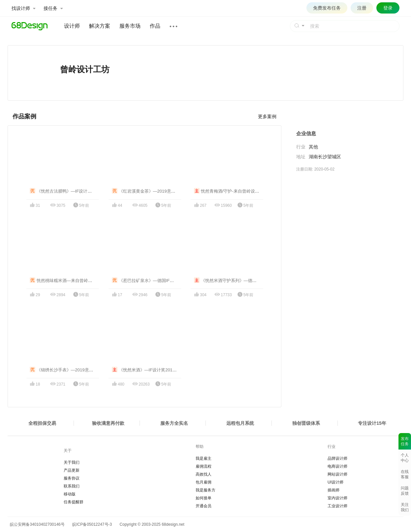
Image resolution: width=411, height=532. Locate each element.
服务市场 (130, 26)
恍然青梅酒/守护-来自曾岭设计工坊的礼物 (237, 191)
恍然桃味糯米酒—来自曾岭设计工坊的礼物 (74, 281)
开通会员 (204, 506)
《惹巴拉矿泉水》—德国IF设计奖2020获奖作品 (160, 281)
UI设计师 (335, 482)
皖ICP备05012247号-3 (92, 524)
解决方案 (100, 26)
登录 (388, 8)
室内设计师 (337, 498)
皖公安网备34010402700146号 (36, 524)
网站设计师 (337, 474)
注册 (362, 8)
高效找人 (204, 474)
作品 (155, 26)
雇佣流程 (204, 466)
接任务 (53, 8)
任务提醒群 (74, 502)
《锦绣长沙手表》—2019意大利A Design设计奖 (79, 370)
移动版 (70, 494)
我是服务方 (205, 490)
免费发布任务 (327, 8)
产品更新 (72, 470)
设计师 (72, 26)
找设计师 (23, 8)
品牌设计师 (337, 458)
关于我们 (72, 462)
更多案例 (267, 116)
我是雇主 (204, 458)
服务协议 (72, 478)
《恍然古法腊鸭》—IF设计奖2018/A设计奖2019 (79, 191)
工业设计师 (337, 506)
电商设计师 (337, 466)
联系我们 (72, 486)
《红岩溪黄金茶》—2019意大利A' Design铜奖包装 (163, 191)
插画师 (333, 490)
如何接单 (204, 498)
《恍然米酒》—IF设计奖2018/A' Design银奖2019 (162, 370)
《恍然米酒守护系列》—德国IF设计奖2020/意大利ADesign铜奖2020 (263, 281)
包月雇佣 (204, 482)
